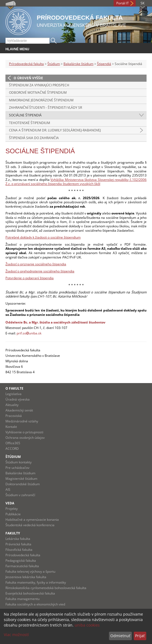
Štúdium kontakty (19, 462)
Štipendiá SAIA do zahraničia (34, 138)
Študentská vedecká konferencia (30, 525)
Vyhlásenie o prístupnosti (24, 432)
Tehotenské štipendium (30, 123)
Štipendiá (104, 64)
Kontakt (11, 427)
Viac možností (16, 635)
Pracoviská (14, 416)
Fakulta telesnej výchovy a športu (30, 571)
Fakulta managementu (22, 599)
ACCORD (12, 449)
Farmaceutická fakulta (22, 566)
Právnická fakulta (18, 544)
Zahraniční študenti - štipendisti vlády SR (45, 108)
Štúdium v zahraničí (20, 495)
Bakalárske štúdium (78, 64)
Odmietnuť (120, 636)
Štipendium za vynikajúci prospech (39, 85)
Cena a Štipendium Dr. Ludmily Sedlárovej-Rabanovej (55, 130)
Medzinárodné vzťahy (22, 421)
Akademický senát (19, 410)
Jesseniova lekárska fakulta (26, 577)
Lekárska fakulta (18, 539)
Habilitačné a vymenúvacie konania (32, 520)
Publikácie (13, 514)
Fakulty (13, 533)
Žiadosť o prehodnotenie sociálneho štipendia (40, 271)
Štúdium (54, 64)
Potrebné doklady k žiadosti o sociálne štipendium (43, 237)
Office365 (13, 443)
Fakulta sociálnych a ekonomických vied (35, 604)
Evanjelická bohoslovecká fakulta (30, 593)
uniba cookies (87, 625)
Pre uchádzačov (17, 468)
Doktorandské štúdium (23, 484)
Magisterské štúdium (21, 479)
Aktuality (12, 405)
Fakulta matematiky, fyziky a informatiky (36, 582)
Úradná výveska (18, 399)
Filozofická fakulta (19, 550)
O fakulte (14, 388)
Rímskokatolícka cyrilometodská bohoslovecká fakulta (46, 588)
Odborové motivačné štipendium (38, 92)
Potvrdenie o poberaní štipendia (30, 278)
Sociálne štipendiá (25, 115)
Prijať (140, 636)
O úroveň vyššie (28, 78)
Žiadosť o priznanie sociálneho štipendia (36, 264)
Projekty (12, 509)
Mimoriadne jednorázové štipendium (41, 100)
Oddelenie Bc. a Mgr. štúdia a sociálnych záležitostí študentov (55, 322)
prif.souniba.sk (29, 333)
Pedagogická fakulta (21, 561)
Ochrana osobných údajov (25, 438)
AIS (8, 489)
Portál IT (123, 3)
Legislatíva (13, 394)
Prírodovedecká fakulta (26, 64)
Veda (10, 503)
